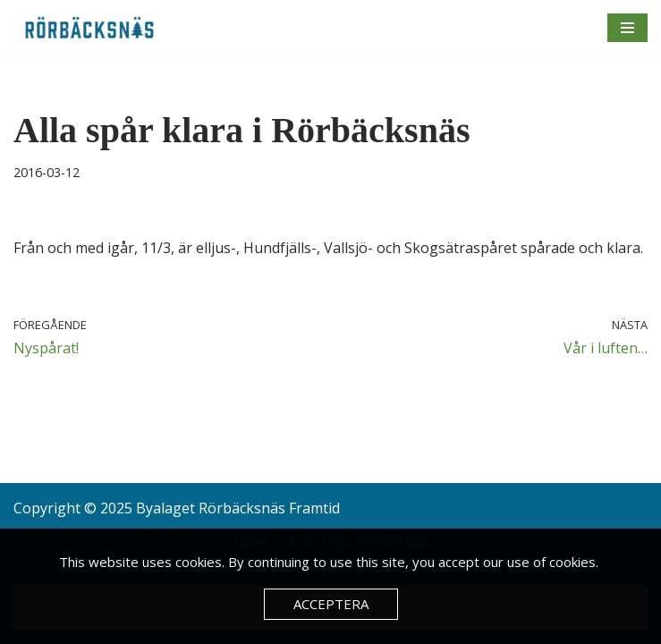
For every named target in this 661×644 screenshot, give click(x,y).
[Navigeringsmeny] (627, 28)
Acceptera (331, 604)
